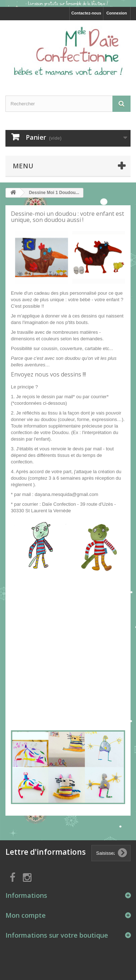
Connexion (117, 13)
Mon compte (26, 915)
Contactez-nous (86, 13)
